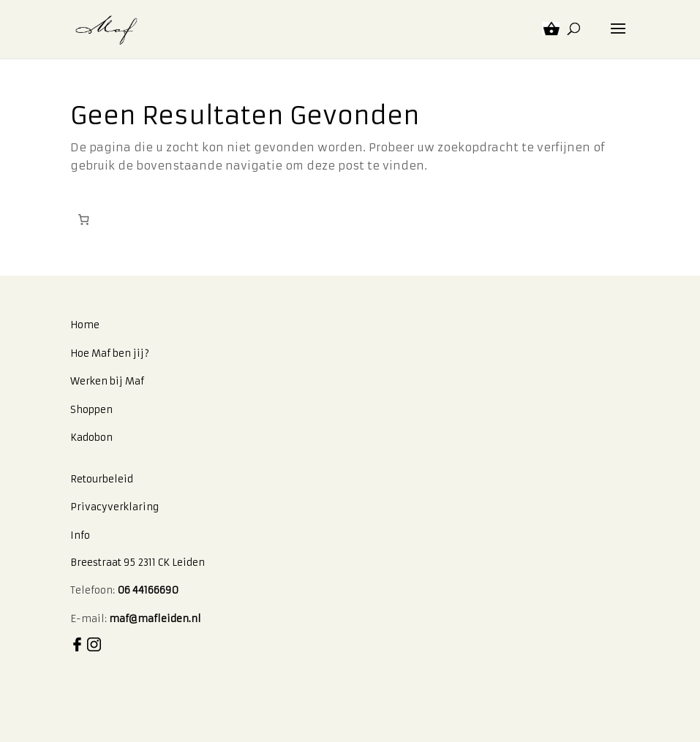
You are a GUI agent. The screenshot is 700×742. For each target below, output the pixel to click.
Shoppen (91, 410)
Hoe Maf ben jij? (110, 353)
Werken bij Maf (107, 381)
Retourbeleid (102, 479)
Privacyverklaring (114, 507)
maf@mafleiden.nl (155, 619)
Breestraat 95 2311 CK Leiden (138, 563)
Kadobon (91, 438)
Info (80, 535)
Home (85, 325)
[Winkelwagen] (84, 220)
